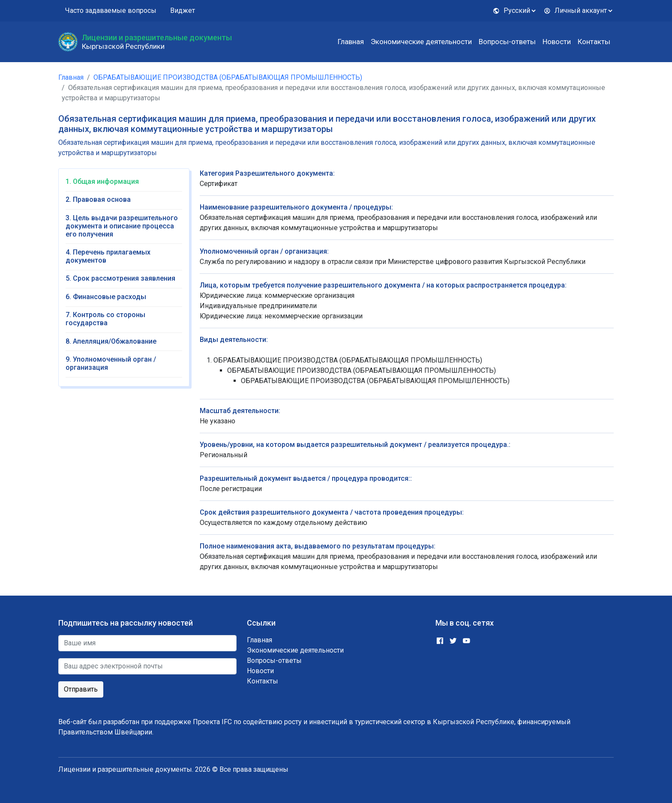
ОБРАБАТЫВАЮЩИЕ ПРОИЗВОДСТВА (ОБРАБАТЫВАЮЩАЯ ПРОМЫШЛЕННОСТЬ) (228, 77)
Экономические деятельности (421, 42)
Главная (351, 42)
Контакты (594, 42)
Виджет (183, 10)
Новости (557, 42)
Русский (511, 10)
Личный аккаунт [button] (575, 10)
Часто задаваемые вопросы (111, 10)
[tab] (124, 184)
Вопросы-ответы (507, 42)
